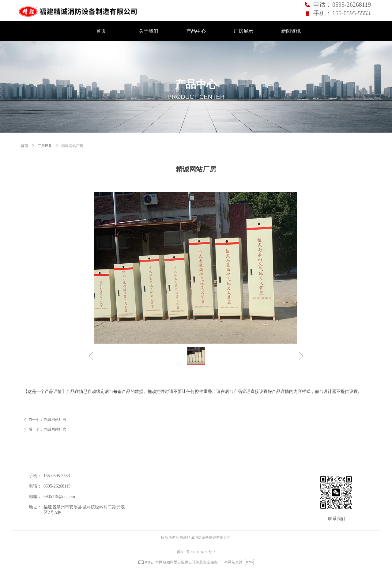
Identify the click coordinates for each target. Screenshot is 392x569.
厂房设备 (45, 146)
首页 (24, 146)
